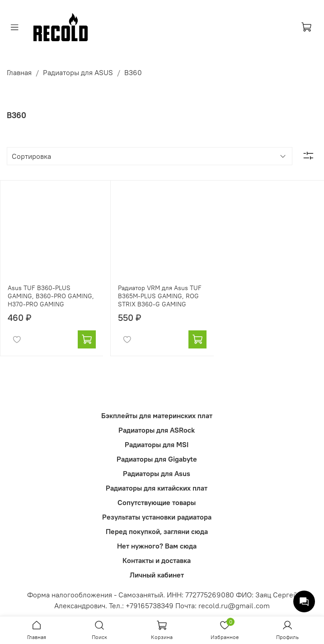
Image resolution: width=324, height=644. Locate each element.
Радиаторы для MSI (157, 444)
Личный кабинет (157, 575)
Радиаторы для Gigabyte (157, 459)
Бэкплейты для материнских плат (157, 415)
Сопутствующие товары (157, 502)
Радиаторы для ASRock (157, 430)
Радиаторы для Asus (157, 473)
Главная (19, 72)
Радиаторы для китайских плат (157, 488)
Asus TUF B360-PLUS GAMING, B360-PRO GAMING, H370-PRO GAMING (51, 296)
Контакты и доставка (157, 560)
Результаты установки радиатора (157, 517)
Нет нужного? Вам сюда (157, 546)
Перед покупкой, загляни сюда (157, 531)
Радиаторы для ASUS (78, 72)
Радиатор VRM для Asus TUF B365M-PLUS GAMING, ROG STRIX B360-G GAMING (160, 296)
